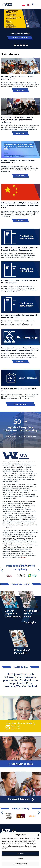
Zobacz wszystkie (20, 404)
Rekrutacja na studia (21, 764)
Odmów (20, 859)
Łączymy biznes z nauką (19, 723)
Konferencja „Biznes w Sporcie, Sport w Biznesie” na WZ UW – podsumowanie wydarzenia (17, 120)
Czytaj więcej (21, 90)
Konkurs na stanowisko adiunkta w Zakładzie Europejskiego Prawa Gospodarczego (20, 249)
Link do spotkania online (20, 38)
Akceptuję (20, 854)
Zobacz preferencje (20, 864)
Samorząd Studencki (21, 799)
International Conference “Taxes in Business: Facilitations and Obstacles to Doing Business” (20, 349)
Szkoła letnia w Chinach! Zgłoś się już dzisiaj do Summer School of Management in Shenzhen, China (20, 205)
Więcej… (24, 557)
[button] (38, 835)
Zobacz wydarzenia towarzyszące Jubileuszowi (20, 437)
